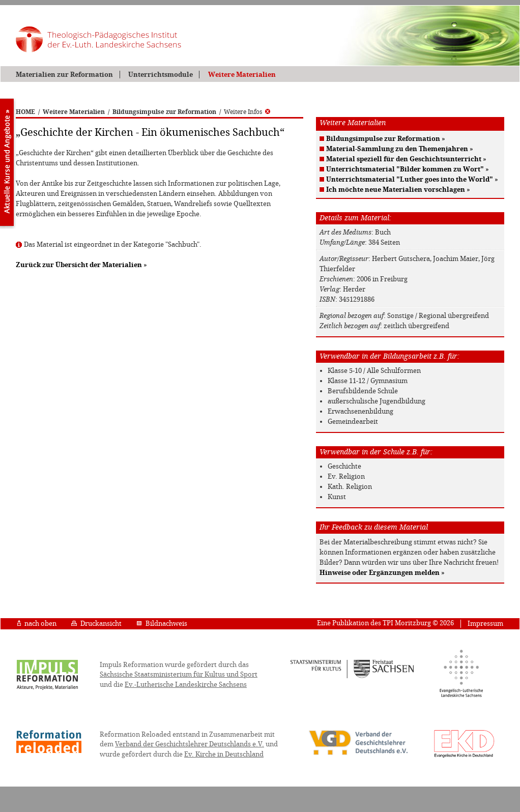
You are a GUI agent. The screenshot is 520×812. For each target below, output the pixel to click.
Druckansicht (96, 623)
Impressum (485, 623)
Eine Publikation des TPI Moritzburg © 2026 (385, 623)
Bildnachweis (162, 623)
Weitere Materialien (242, 75)
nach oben (37, 623)
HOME (25, 112)
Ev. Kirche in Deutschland (224, 754)
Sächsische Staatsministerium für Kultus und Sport (179, 674)
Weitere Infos (247, 112)
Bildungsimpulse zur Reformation (164, 112)
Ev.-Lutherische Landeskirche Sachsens (186, 685)
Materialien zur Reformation (64, 75)
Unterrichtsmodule (161, 75)
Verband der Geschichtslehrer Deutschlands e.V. (190, 744)
